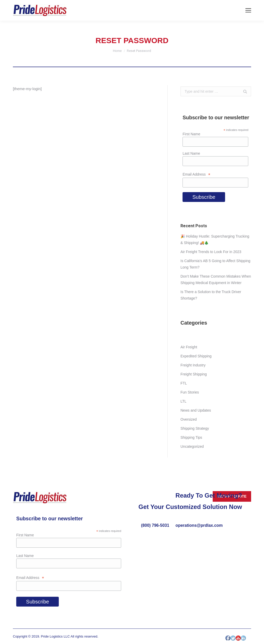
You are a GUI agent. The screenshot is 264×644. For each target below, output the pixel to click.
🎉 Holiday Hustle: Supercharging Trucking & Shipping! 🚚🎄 (215, 239)
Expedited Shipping (196, 356)
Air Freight (189, 347)
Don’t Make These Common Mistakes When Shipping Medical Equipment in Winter (216, 280)
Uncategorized (192, 446)
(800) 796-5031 (156, 525)
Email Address (196, 174)
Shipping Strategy (195, 428)
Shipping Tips (191, 437)
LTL (183, 401)
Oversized (189, 419)
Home (117, 51)
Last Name (191, 153)
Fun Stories (190, 392)
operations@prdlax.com (199, 525)
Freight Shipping (194, 374)
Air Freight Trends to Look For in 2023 (211, 252)
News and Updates (196, 410)
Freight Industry (193, 365)
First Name (191, 134)
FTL (184, 383)
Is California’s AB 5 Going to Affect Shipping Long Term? (215, 264)
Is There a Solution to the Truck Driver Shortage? (211, 295)
